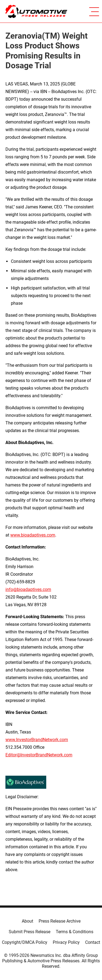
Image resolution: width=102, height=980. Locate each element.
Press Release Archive (60, 921)
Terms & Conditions (75, 932)
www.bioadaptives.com (33, 535)
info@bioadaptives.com (28, 589)
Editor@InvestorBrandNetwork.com (39, 755)
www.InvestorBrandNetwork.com (37, 740)
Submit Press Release (30, 932)
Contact (93, 942)
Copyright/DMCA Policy (25, 942)
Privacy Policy (66, 942)
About (27, 921)
